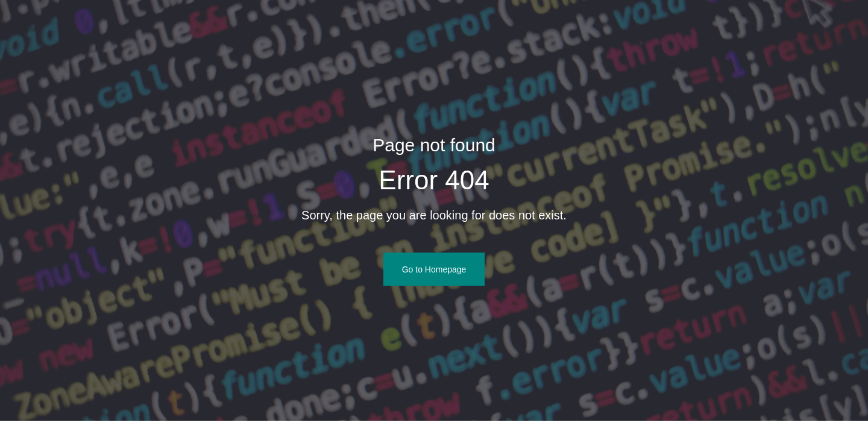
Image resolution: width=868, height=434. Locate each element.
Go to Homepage (434, 269)
